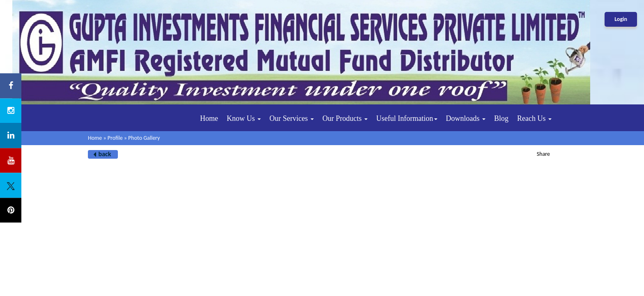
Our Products (345, 118)
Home (209, 118)
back (105, 154)
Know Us (244, 118)
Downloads (466, 118)
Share (543, 154)
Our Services (292, 118)
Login (621, 19)
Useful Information (407, 118)
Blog (501, 118)
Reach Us (534, 118)
